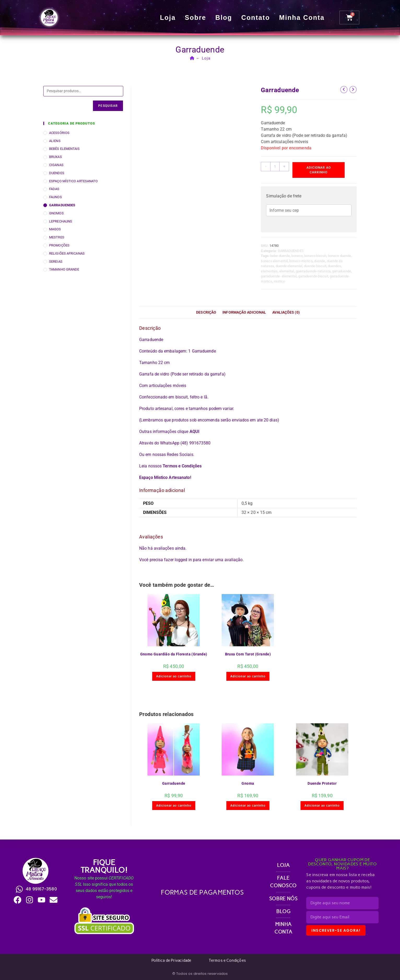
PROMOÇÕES (59, 245)
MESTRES (57, 237)
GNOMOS (56, 213)
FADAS (54, 189)
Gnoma (248, 783)
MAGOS (55, 229)
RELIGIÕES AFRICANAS (67, 253)
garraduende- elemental (279, 276)
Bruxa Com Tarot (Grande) (248, 654)
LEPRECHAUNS (61, 221)
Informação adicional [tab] (244, 312)
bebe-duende (280, 256)
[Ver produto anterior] (344, 90)
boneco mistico (301, 261)
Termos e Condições (182, 466)
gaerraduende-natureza (313, 271)
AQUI (195, 432)
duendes (334, 266)
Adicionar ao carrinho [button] (174, 676)
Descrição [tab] (206, 312)
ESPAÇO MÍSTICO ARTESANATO (73, 181)
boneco (297, 256)
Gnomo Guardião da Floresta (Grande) (174, 654)
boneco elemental (274, 261)
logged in (183, 560)
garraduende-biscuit (313, 276)
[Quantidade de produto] (275, 167)
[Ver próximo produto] (353, 90)
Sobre (196, 17)
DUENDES (57, 173)
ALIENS (55, 141)
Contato (256, 17)
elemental (287, 271)
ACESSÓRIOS (59, 133)
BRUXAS (55, 157)
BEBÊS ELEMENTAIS (64, 149)
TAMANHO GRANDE (64, 269)
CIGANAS (56, 165)
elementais (269, 271)
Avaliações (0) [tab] (286, 312)
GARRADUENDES (291, 251)
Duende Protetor (322, 783)
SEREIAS (56, 262)
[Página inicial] (192, 58)
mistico (279, 281)
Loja (168, 17)
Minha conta (302, 17)
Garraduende (174, 783)
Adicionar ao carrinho (319, 170)
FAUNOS (55, 197)
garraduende (342, 271)
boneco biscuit (315, 256)
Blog (224, 17)
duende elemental (289, 266)
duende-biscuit (315, 266)
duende (320, 261)
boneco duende (339, 256)
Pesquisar (108, 106)
